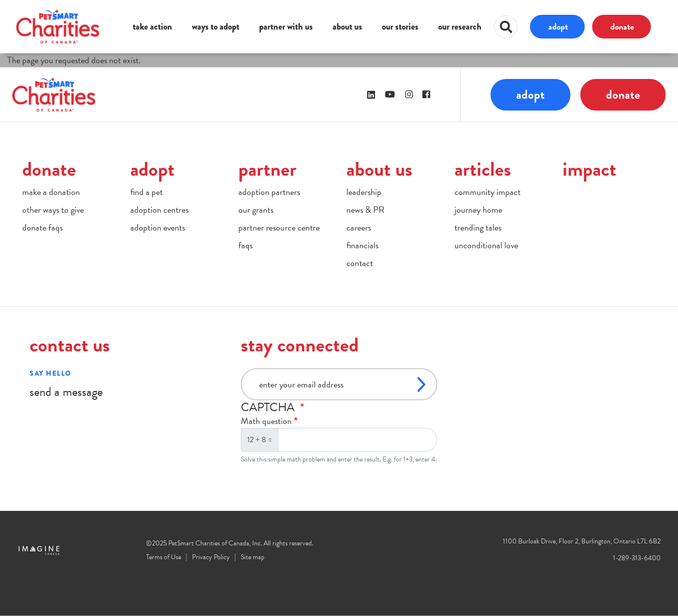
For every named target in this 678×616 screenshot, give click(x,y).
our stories (400, 27)
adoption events (158, 227)
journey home (478, 210)
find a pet (147, 192)
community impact (488, 192)
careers (359, 227)
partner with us (286, 27)
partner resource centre (279, 227)
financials (362, 245)
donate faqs (42, 227)
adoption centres (159, 210)
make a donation (51, 192)
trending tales (478, 227)
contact (360, 263)
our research (460, 27)
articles (483, 169)
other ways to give (53, 210)
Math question (266, 421)
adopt (558, 26)
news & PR (365, 210)
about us (347, 27)
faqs (245, 245)
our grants (256, 210)
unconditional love (486, 245)
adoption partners (269, 192)
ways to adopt (216, 27)
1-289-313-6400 (637, 558)
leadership (364, 192)
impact (589, 169)
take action (152, 27)
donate (622, 26)
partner (267, 169)
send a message (66, 392)
